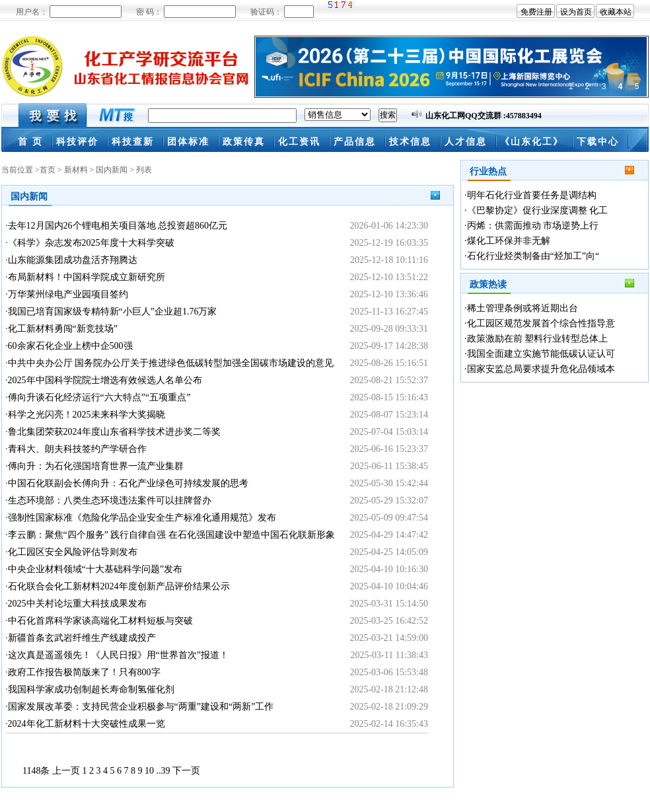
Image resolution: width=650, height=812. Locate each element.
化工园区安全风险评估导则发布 (73, 552)
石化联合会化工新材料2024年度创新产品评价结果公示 (119, 586)
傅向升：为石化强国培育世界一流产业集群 (96, 466)
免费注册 (536, 12)
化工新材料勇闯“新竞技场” (63, 329)
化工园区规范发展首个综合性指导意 (541, 323)
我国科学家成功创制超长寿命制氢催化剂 (91, 689)
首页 (48, 170)
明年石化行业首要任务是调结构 (532, 195)
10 (149, 771)
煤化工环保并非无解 (509, 241)
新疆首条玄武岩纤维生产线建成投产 (82, 638)
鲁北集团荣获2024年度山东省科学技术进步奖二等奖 (114, 432)
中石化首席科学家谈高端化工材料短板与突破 (100, 621)
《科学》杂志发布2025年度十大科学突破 (91, 243)
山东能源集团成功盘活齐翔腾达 (73, 260)
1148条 (36, 771)
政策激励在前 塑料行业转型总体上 (538, 339)
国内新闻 (112, 170)
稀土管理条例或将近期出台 (523, 308)
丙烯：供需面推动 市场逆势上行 (533, 226)
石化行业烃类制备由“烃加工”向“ (533, 256)
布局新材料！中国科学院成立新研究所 (87, 277)
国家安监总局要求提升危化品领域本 (541, 369)
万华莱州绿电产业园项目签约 (68, 294)
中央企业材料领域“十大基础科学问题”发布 (95, 569)
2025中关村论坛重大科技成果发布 (77, 604)
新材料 (76, 170)
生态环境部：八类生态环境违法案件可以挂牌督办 (110, 500)
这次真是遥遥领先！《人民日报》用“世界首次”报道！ (118, 655)
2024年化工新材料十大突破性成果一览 (87, 724)
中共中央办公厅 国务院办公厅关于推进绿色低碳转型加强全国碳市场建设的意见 (171, 363)
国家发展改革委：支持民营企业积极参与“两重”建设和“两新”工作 (141, 707)
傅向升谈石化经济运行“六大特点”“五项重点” (99, 397)
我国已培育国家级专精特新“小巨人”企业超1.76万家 (113, 312)
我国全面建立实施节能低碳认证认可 (541, 354)
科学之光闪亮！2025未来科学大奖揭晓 (87, 415)
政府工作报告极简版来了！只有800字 (84, 672)
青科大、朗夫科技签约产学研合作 (77, 449)
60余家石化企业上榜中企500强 (70, 346)
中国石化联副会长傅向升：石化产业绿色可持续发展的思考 (128, 483)
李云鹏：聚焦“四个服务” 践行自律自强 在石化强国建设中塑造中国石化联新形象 (171, 535)
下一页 (186, 771)
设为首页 (576, 12)
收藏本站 (616, 12)
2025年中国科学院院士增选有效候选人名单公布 (105, 380)
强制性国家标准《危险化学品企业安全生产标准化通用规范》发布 (142, 518)
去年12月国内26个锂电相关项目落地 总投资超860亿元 (118, 226)
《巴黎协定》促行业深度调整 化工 (538, 210)
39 (165, 771)
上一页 (66, 771)
